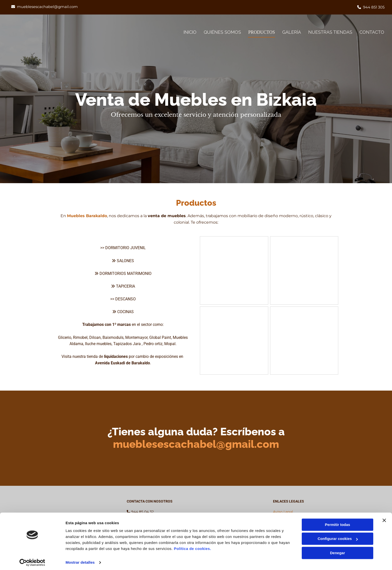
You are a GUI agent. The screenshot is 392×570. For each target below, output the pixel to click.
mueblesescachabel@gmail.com (47, 7)
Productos (260, 32)
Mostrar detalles (80, 560)
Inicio (188, 32)
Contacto (372, 32)
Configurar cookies (338, 536)
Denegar (337, 551)
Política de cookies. (192, 546)
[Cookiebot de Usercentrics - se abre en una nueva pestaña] (32, 560)
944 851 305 (374, 7)
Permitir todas (338, 522)
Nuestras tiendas (330, 32)
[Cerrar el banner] (384, 518)
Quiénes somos (220, 32)
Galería (291, 32)
